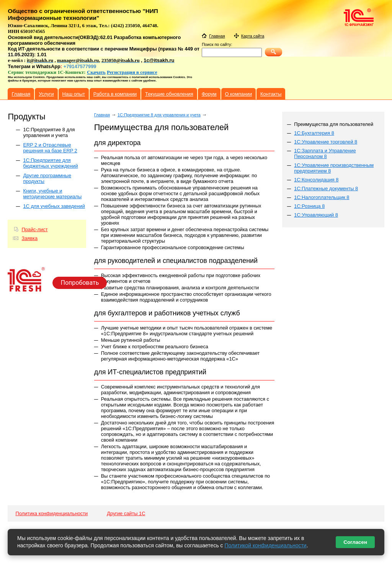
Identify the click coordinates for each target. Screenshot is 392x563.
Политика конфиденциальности (51, 513)
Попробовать (80, 283)
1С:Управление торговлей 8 (326, 142)
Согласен (355, 542)
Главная (102, 115)
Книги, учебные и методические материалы (52, 194)
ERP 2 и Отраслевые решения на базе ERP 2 (50, 148)
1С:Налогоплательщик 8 (322, 197)
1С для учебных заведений (54, 206)
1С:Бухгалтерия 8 (314, 133)
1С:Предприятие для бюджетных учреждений (50, 163)
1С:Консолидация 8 (316, 180)
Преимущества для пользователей (334, 124)
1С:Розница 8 (309, 206)
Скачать (96, 72)
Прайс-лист (34, 229)
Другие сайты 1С (126, 513)
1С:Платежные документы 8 (326, 188)
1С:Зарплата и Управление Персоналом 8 (325, 153)
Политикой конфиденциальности (265, 545)
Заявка (29, 238)
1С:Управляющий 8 (316, 215)
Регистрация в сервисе (132, 72)
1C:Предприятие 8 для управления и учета (49, 132)
